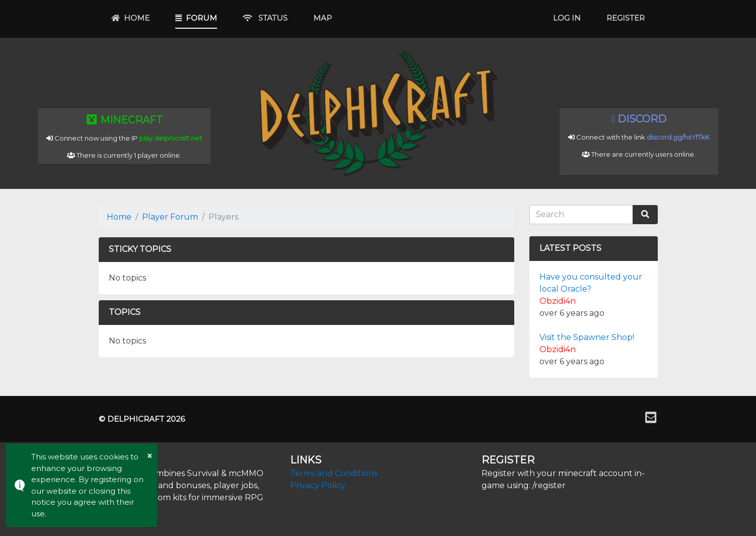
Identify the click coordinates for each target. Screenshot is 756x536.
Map (323, 18)
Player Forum (170, 217)
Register (626, 18)
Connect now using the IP (124, 138)
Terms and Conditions (334, 473)
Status (265, 18)
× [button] (150, 456)
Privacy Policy (318, 485)
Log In (567, 18)
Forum (196, 18)
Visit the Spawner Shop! (587, 337)
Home (130, 18)
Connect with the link (639, 137)
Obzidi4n (558, 301)
